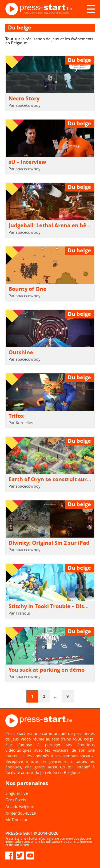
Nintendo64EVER (21, 813)
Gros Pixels (16, 800)
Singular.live (17, 793)
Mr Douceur (16, 820)
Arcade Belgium (20, 806)
